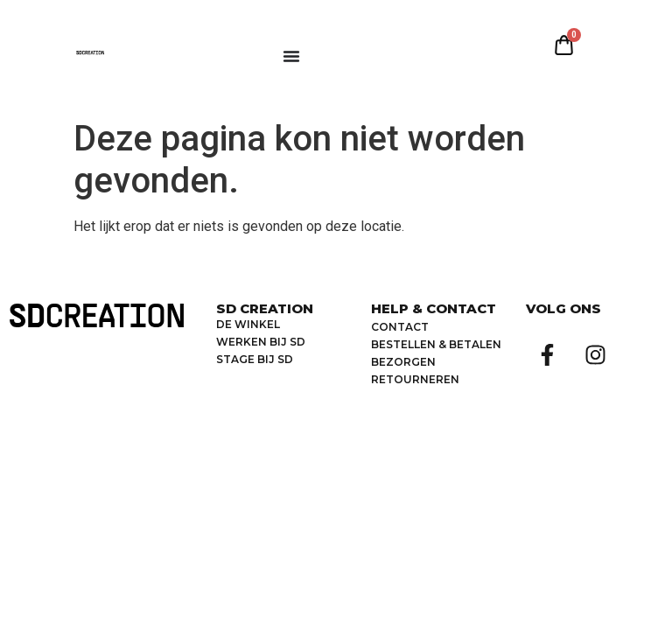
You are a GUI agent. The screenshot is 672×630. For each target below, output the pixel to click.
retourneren (415, 379)
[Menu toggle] (291, 56)
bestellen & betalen (436, 344)
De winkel (248, 324)
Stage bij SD (255, 359)
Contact (400, 327)
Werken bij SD (261, 342)
